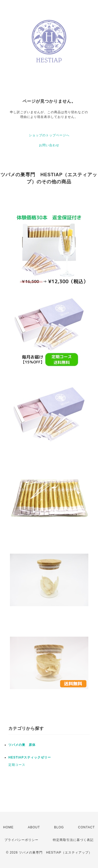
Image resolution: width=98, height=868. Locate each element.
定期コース (17, 765)
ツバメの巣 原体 (22, 745)
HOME (8, 827)
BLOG (59, 827)
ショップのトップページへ (49, 135)
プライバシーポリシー (21, 840)
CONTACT (87, 827)
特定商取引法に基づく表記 (73, 840)
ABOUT (34, 827)
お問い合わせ (49, 145)
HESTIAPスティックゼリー (30, 757)
